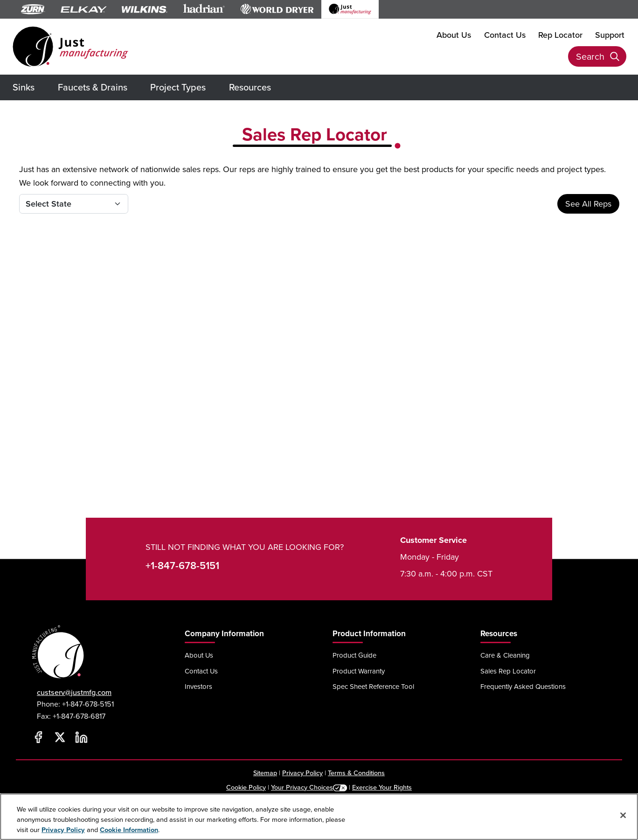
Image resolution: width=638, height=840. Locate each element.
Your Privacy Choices (302, 787)
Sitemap (265, 773)
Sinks (24, 87)
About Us (454, 35)
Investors (198, 686)
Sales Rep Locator (508, 671)
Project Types (178, 87)
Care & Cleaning (505, 655)
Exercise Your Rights (382, 787)
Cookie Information (129, 830)
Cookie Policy (246, 787)
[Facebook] (38, 737)
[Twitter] (60, 737)
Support (610, 35)
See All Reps (588, 204)
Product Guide (354, 655)
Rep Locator (560, 35)
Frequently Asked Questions (523, 686)
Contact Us (505, 35)
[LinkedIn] (81, 737)
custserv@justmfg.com (74, 692)
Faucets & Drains (93, 87)
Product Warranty (359, 671)
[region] (319, 817)
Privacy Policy (302, 773)
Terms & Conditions (356, 773)
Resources (250, 87)
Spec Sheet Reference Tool (373, 686)
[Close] (623, 815)
